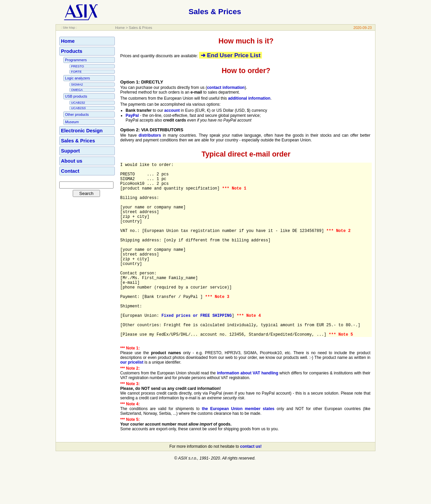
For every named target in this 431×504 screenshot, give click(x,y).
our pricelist (132, 400)
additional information (249, 98)
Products (72, 51)
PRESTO (77, 66)
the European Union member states (238, 446)
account (172, 110)
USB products (76, 96)
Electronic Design (82, 131)
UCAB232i (78, 108)
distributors (150, 135)
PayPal (132, 115)
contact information (226, 88)
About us (72, 161)
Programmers (76, 60)
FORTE (76, 72)
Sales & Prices (141, 28)
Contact (70, 171)
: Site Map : (69, 28)
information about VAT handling (247, 410)
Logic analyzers (77, 78)
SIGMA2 (77, 85)
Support (70, 151)
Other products (77, 114)
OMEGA (77, 90)
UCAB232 (78, 103)
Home (120, 28)
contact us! (251, 484)
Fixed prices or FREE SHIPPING (196, 349)
